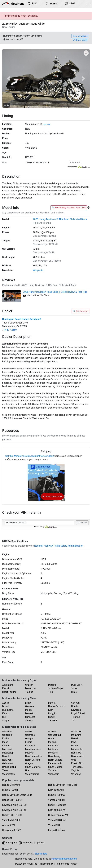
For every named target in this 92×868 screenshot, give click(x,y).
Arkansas (76, 731)
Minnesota (77, 749)
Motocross (31, 688)
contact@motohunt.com (64, 859)
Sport (74, 688)
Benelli (52, 703)
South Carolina (33, 767)
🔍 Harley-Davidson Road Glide (69, 208)
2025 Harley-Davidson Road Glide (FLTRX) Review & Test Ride (55, 292)
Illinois (29, 742)
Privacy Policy (46, 864)
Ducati (6, 706)
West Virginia (32, 774)
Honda (75, 706)
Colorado (30, 735)
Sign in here (41, 854)
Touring (29, 692)
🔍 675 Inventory (81, 311)
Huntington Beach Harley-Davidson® (22, 319)
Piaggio (52, 713)
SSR (4, 717)
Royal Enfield (78, 713)
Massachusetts (33, 749)
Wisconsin (54, 774)
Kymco (6, 713)
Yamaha (53, 721)
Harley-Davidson (57, 706)
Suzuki (52, 717)
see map (47, 124)
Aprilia (6, 703)
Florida (6, 738)
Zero (74, 721)
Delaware (76, 735)
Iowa (74, 742)
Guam (51, 738)
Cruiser (29, 685)
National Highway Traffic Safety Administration (59, 546)
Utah (28, 770)
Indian (29, 710)
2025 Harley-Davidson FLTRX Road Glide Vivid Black (60, 219)
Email (41, 843)
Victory (29, 721)
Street (74, 692)
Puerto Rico (77, 763)
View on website (80, 36)
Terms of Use (62, 864)
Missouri (30, 753)
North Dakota (55, 760)
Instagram (12, 843)
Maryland (7, 749)
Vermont (53, 770)
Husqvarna (8, 710)
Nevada (6, 756)
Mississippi (8, 753)
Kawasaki (76, 710)
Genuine (30, 706)
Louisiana (53, 746)
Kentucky (30, 746)
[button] (9, 79)
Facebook (28, 843)
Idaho (5, 742)
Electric (6, 688)
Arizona (52, 731)
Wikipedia (38, 270)
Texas (5, 770)
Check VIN (75, 162)
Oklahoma (8, 763)
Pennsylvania (55, 763)
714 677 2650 (80, 40)
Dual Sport (77, 685)
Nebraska (76, 753)
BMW (28, 703)
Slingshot (30, 717)
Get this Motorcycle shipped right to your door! (30, 456)
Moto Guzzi (31, 713)
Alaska (29, 731)
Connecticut (55, 735)
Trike (51, 692)
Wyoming (76, 774)
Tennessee (77, 767)
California (7, 735)
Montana (53, 753)
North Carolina (33, 760)
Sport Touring (9, 692)
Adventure (8, 685)
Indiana (52, 742)
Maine (74, 746)
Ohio (74, 760)
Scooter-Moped (56, 688)
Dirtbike (52, 685)
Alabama (7, 731)
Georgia (29, 738)
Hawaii (75, 738)
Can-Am (75, 703)
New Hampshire (34, 756)
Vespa (5, 721)
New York (7, 760)
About (74, 864)
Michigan (53, 749)
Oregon (29, 763)
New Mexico (78, 756)
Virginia (75, 770)
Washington (8, 774)
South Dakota (55, 767)
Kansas (6, 746)
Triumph (76, 717)
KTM (51, 710)
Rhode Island (9, 767)
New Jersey (54, 756)
